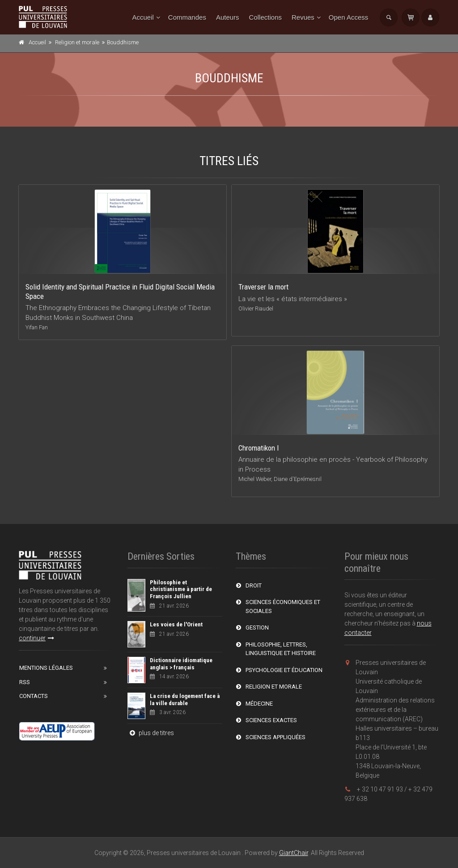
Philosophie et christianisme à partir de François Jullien (181, 589)
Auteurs (228, 17)
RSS (25, 682)
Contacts (34, 696)
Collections (265, 17)
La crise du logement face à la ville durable (185, 700)
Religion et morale (77, 42)
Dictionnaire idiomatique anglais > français (181, 664)
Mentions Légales (46, 668)
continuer (36, 638)
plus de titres (151, 733)
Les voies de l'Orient (176, 624)
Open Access (348, 17)
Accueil (143, 17)
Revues (303, 17)
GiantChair (294, 853)
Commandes (187, 17)
